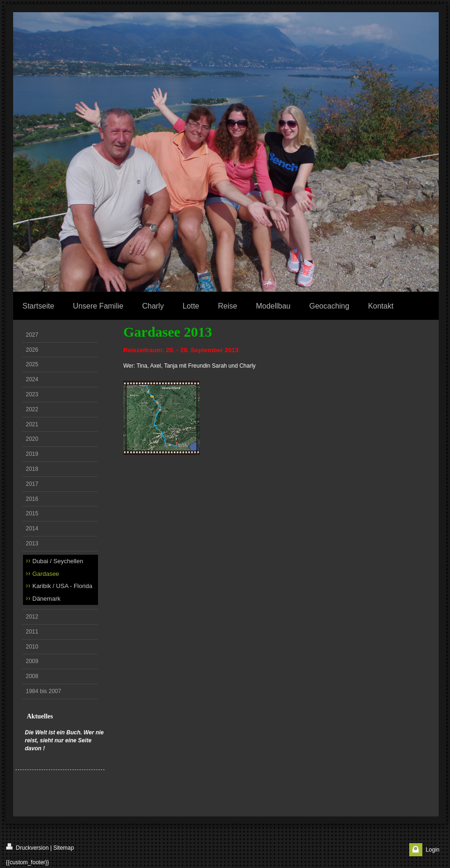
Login (432, 850)
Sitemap (64, 848)
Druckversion (27, 847)
